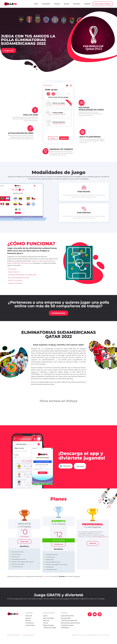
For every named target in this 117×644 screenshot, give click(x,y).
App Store (80, 469)
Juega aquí (24, 544)
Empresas (65, 3)
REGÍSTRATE (12, 272)
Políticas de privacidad (13, 638)
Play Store (66, 469)
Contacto (95, 3)
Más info (93, 546)
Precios (75, 3)
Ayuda (85, 3)
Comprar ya (58, 547)
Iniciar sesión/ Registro (101, 8)
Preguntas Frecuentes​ (29, 638)
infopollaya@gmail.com (100, 539)
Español (106, 3)
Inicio (54, 3)
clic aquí (45, 579)
